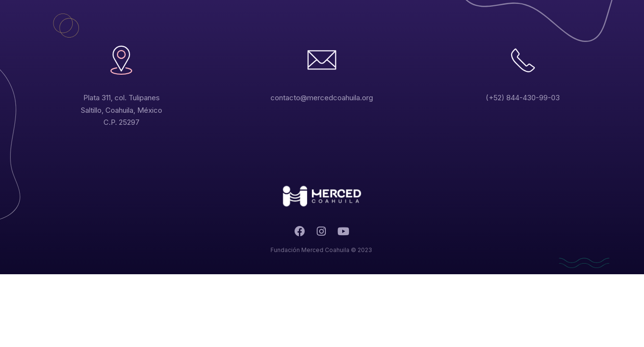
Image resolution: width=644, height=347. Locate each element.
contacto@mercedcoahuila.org (322, 98)
